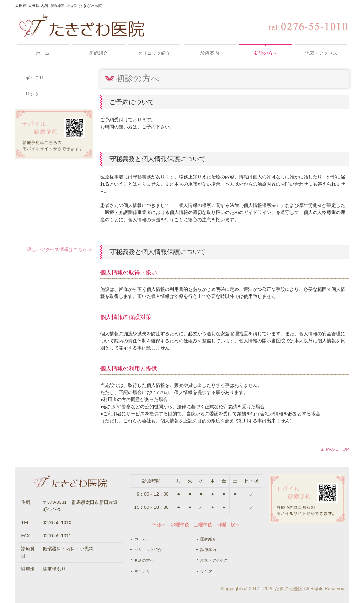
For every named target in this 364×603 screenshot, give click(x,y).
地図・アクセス (321, 53)
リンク (32, 94)
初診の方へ (266, 53)
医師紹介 (98, 53)
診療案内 (210, 53)
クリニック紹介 (154, 53)
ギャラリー (37, 78)
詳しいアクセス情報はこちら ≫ (60, 249)
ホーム (43, 53)
